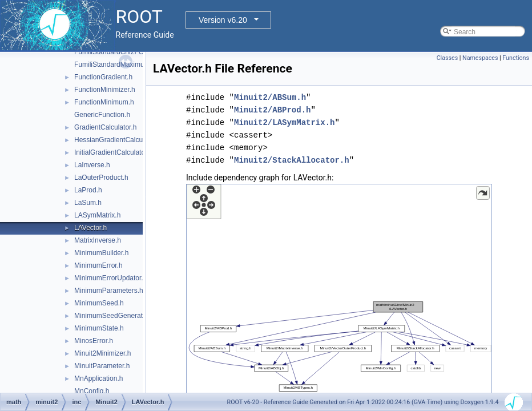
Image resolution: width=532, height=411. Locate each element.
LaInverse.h (92, 165)
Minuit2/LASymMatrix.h (284, 122)
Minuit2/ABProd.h (272, 110)
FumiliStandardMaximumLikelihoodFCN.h (137, 65)
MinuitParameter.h (102, 366)
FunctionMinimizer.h (105, 90)
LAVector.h (90, 228)
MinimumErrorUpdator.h (110, 278)
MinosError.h (94, 341)
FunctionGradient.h (103, 77)
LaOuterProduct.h (101, 178)
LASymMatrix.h (97, 215)
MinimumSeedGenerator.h (114, 316)
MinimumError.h (98, 265)
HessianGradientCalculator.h (118, 140)
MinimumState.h (99, 328)
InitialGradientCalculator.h (113, 152)
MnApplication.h (98, 378)
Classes (447, 58)
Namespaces (480, 58)
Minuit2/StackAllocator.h (292, 160)
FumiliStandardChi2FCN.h (114, 52)
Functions (516, 58)
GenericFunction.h (102, 115)
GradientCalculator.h (105, 127)
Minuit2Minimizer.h (102, 353)
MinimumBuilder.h (101, 253)
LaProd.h (88, 190)
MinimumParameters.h (109, 291)
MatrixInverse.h (98, 240)
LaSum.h (88, 203)
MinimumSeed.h (99, 303)
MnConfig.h (92, 391)
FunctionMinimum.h (104, 102)
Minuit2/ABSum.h (270, 97)
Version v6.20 (223, 20)
